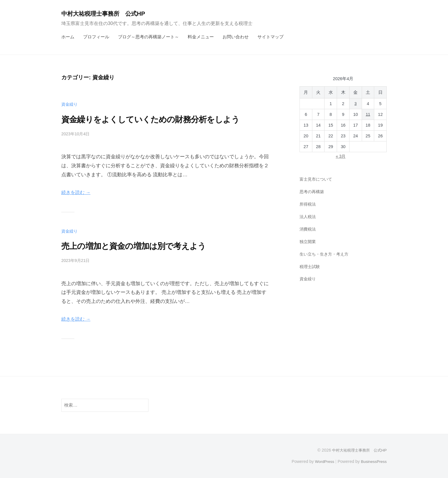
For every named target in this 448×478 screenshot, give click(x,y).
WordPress (322, 461)
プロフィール (96, 37)
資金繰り (70, 104)
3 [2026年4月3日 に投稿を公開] (356, 104)
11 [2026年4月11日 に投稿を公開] (368, 114)
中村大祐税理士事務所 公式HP (107, 14)
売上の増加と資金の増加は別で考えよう (144, 246)
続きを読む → (77, 192)
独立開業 (308, 241)
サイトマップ (270, 37)
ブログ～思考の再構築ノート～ (148, 37)
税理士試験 (310, 266)
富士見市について (317, 179)
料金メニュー (201, 37)
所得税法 (308, 204)
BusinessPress (373, 461)
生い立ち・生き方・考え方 (326, 254)
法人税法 (308, 216)
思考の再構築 (313, 192)
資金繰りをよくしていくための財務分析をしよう (163, 119)
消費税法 (308, 229)
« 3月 (341, 156)
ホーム (68, 37)
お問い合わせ (236, 37)
